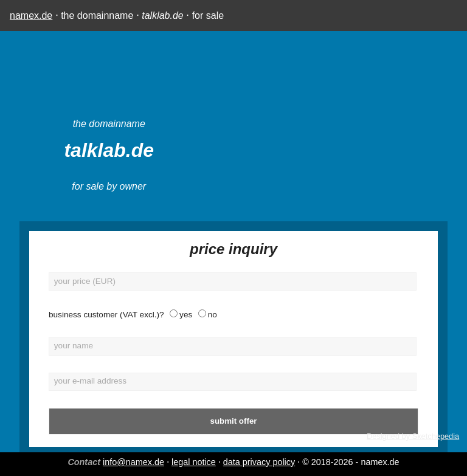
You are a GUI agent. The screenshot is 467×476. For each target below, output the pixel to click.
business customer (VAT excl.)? (106, 315)
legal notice (194, 462)
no (213, 315)
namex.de (31, 16)
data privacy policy (259, 462)
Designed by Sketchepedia (413, 436)
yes (186, 315)
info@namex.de (133, 462)
